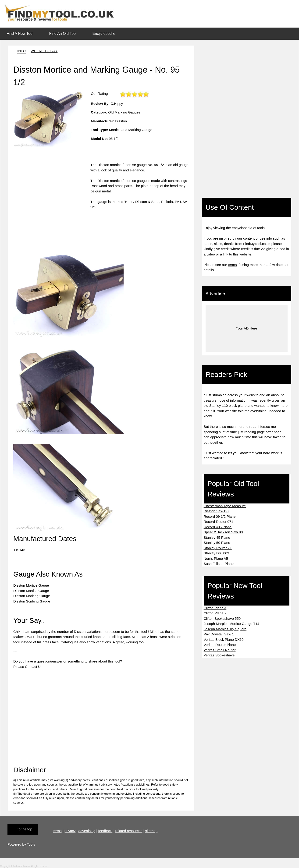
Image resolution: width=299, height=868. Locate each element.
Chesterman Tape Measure (225, 506)
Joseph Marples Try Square (225, 629)
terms (232, 265)
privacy (70, 831)
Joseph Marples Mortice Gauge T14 (231, 624)
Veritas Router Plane (220, 645)
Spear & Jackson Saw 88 (223, 532)
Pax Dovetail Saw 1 (219, 634)
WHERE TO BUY (44, 51)
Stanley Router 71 (218, 548)
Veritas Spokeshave (219, 655)
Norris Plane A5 (216, 558)
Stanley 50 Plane (217, 543)
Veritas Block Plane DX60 (224, 639)
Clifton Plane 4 (215, 608)
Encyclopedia (104, 34)
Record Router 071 (219, 522)
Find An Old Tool (63, 34)
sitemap (151, 831)
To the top (25, 829)
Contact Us (34, 667)
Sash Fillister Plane (219, 564)
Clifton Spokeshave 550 (222, 618)
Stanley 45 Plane (217, 537)
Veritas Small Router (220, 650)
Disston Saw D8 (216, 511)
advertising (87, 831)
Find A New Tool (20, 34)
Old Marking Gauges (124, 112)
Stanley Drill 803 (216, 553)
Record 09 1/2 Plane (220, 516)
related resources (129, 831)
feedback (105, 831)
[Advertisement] (52, 195)
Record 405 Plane (218, 527)
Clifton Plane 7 (215, 613)
